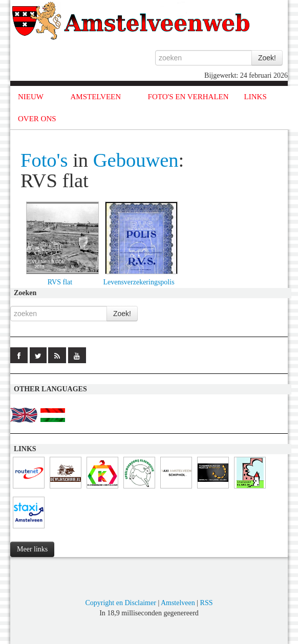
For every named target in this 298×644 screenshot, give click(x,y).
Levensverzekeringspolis (139, 282)
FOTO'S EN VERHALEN (188, 97)
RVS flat (60, 282)
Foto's (44, 160)
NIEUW (31, 97)
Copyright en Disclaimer (120, 603)
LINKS (256, 97)
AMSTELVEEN (95, 97)
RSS (207, 603)
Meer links (32, 549)
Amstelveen (178, 603)
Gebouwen (136, 160)
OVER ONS (37, 119)
